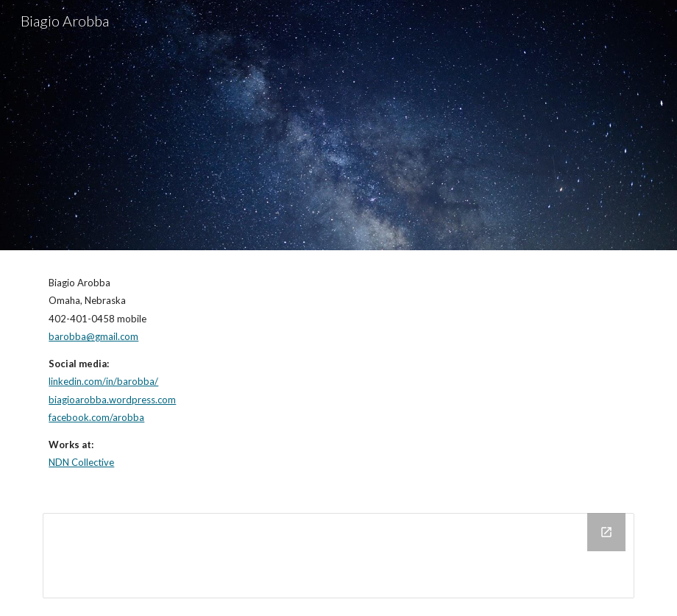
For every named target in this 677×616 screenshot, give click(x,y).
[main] (338, 373)
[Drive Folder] (338, 556)
